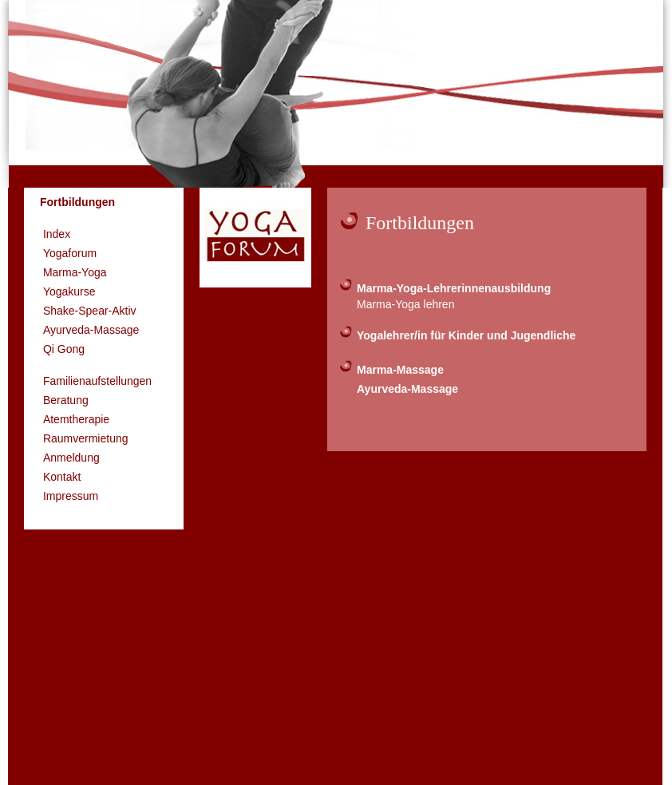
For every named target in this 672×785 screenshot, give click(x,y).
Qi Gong (64, 349)
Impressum (71, 496)
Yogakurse (69, 291)
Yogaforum (70, 253)
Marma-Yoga (75, 272)
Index (57, 234)
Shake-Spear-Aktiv (90, 311)
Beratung (66, 400)
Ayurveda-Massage (91, 330)
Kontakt (62, 477)
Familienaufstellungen (97, 381)
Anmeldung (71, 458)
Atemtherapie (76, 419)
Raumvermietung (86, 438)
